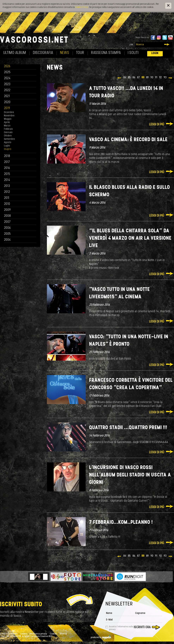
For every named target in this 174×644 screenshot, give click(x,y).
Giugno (8, 149)
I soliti (133, 53)
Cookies (53, 634)
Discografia (43, 53)
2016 (7, 168)
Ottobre (8, 136)
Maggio (8, 119)
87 (138, 78)
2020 (7, 102)
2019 (7, 108)
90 (152, 78)
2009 (7, 210)
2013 (7, 186)
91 (156, 78)
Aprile (7, 122)
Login (155, 53)
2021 (7, 96)
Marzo (7, 126)
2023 (7, 84)
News (65, 53)
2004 (7, 240)
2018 (7, 156)
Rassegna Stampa (106, 53)
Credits (24, 634)
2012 (7, 192)
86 (134, 78)
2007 (7, 222)
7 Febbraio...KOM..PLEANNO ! (121, 522)
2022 (7, 90)
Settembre (9, 139)
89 (147, 78)
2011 (7, 198)
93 (165, 78)
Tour (80, 53)
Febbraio (8, 129)
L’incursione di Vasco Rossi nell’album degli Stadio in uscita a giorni (130, 475)
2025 (7, 72)
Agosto (8, 142)
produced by (101, 637)
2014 (7, 180)
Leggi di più (157, 125)
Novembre (9, 116)
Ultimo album (15, 53)
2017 (7, 162)
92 (161, 78)
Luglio (7, 146)
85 (129, 78)
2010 (7, 204)
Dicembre (9, 112)
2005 (7, 234)
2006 (7, 228)
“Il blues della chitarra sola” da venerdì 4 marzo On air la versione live (130, 238)
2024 (7, 78)
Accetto (121, 628)
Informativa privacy (38, 634)
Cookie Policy (82, 7)
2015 (7, 174)
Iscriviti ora (142, 627)
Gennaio (8, 132)
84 (125, 78)
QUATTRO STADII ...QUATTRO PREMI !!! (128, 428)
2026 (7, 66)
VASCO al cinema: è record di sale (128, 140)
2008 (7, 216)
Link (131, 45)
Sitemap (63, 634)
